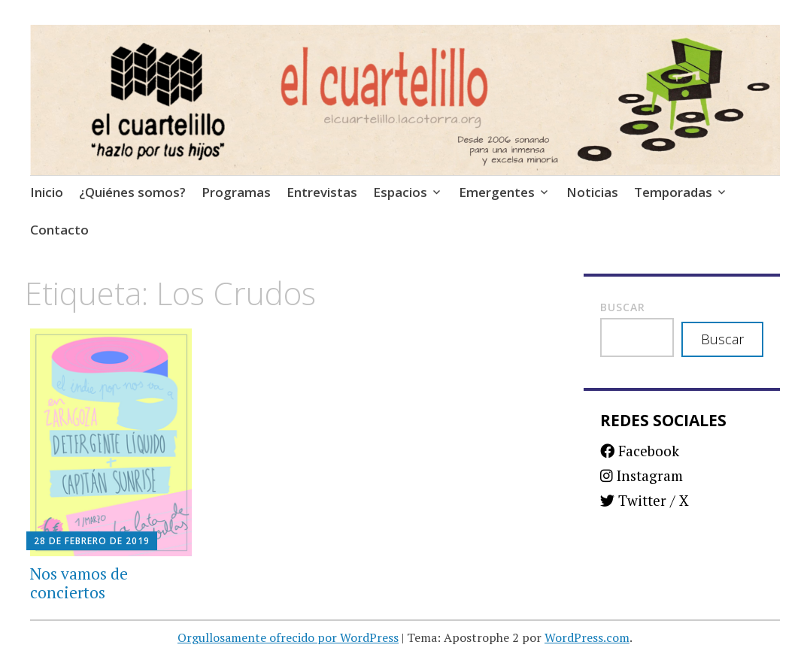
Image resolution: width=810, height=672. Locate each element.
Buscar (623, 307)
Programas (236, 192)
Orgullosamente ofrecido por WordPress (288, 637)
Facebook (640, 451)
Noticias (592, 192)
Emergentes (497, 192)
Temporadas (673, 192)
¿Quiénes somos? (132, 192)
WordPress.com (587, 637)
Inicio (47, 192)
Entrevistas (322, 192)
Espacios (400, 192)
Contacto (59, 230)
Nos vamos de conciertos (79, 583)
